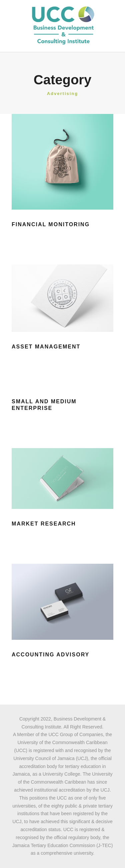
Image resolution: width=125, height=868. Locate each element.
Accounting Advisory (50, 655)
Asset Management (46, 347)
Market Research (44, 524)
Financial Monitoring (51, 224)
